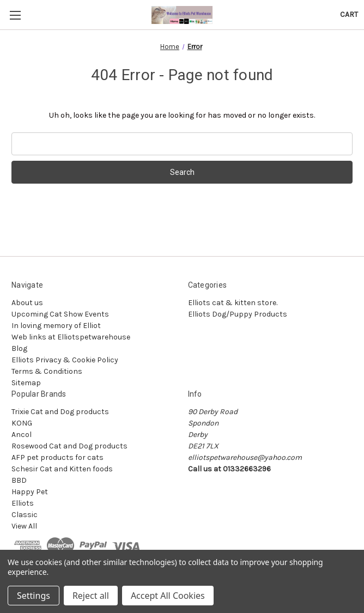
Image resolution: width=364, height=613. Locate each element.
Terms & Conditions (47, 371)
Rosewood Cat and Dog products (69, 446)
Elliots (23, 503)
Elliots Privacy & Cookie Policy (65, 360)
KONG (22, 423)
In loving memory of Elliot (56, 326)
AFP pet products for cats (57, 457)
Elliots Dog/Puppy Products (238, 314)
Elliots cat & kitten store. (233, 303)
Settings (34, 596)
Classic (25, 515)
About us (27, 303)
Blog (19, 348)
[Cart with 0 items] (349, 14)
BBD (19, 480)
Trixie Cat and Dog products (60, 412)
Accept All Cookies (168, 596)
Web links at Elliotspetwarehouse (71, 337)
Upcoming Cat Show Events (60, 314)
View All (24, 526)
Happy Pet (30, 492)
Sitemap (26, 383)
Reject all (91, 596)
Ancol (22, 435)
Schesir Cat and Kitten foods (62, 469)
